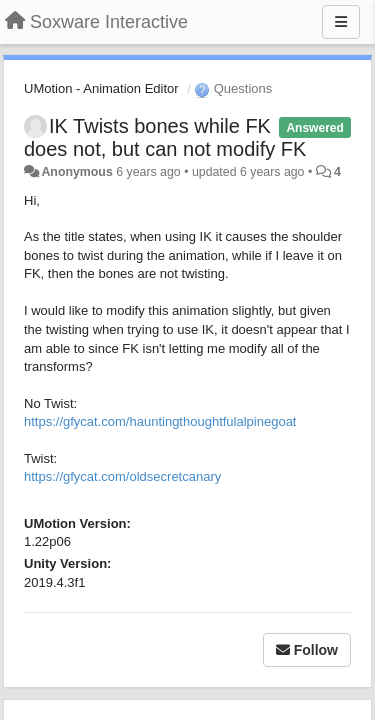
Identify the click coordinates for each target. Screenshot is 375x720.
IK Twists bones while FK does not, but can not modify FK (165, 137)
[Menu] (341, 22)
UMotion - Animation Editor (101, 88)
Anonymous (76, 172)
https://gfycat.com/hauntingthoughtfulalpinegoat (160, 421)
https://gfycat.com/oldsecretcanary (122, 476)
